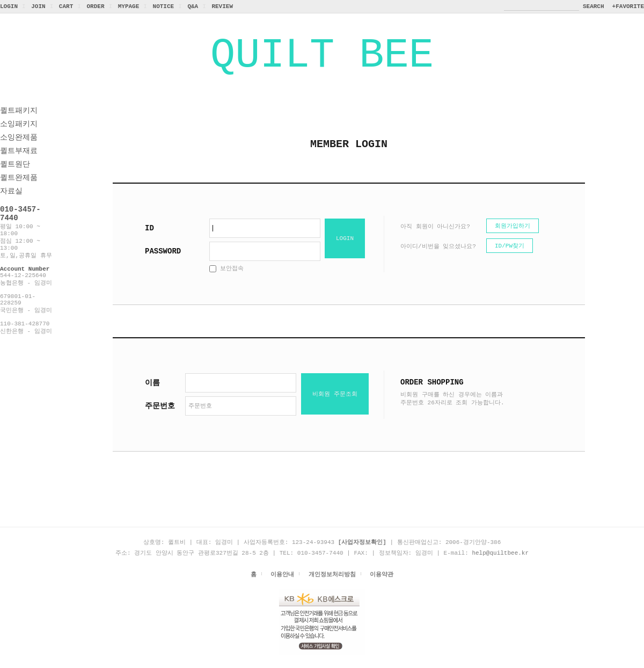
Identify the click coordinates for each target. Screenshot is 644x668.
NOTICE (164, 6)
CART (66, 6)
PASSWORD (163, 263)
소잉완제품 (19, 147)
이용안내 (282, 587)
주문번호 (160, 417)
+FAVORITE (628, 6)
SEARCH (594, 6)
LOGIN (9, 6)
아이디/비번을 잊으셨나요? (438, 258)
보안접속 (226, 280)
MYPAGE (129, 6)
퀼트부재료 (19, 161)
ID (149, 240)
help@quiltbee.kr (500, 565)
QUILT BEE (322, 60)
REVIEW (222, 6)
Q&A (193, 6)
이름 (152, 394)
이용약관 (382, 587)
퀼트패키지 (19, 121)
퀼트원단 (15, 174)
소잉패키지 (19, 134)
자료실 (11, 201)
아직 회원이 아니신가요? (435, 238)
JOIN (38, 6)
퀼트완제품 (19, 188)
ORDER (95, 6)
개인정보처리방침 (332, 587)
